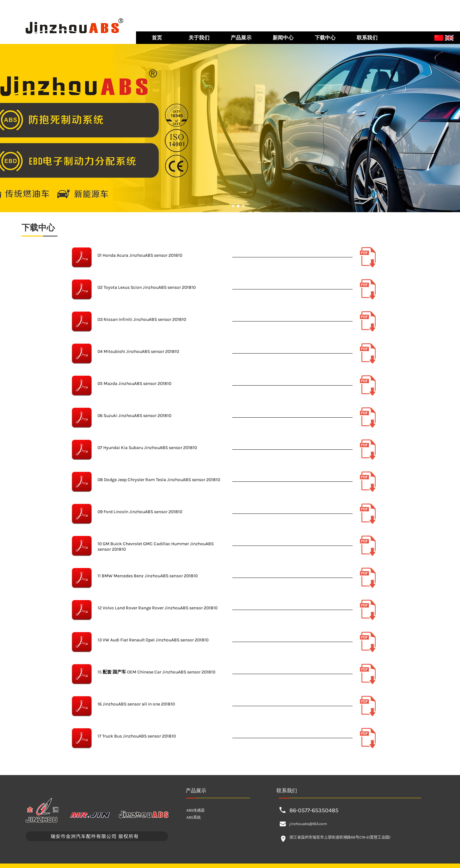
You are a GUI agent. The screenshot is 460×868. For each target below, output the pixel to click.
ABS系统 (194, 817)
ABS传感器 (196, 810)
